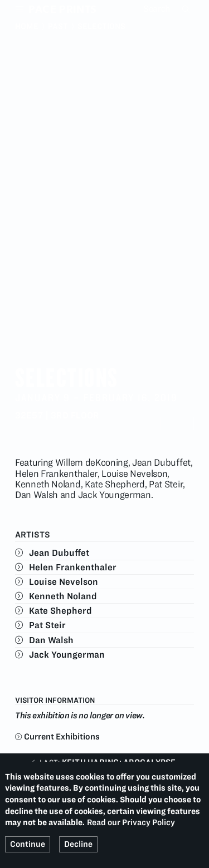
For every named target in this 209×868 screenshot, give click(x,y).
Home (27, 26)
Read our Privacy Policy (131, 822)
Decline (78, 844)
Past (58, 26)
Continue (28, 844)
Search (187, 9)
